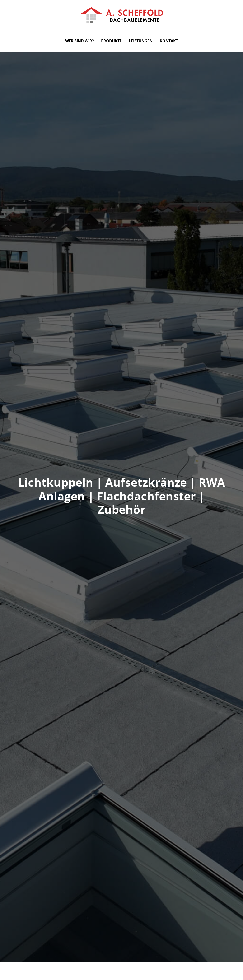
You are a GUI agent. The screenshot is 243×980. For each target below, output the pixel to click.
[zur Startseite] (121, 15)
